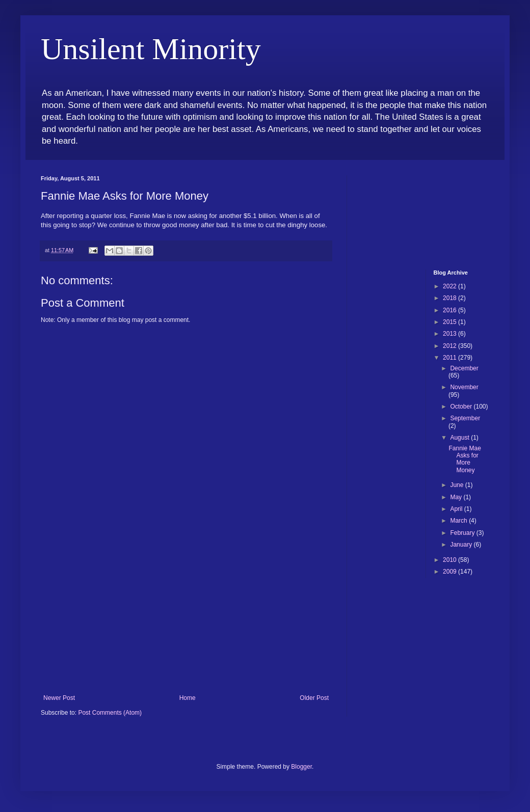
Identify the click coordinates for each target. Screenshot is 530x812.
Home (188, 698)
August (460, 438)
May (457, 497)
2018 (450, 298)
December (464, 368)
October (462, 407)
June (457, 485)
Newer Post (59, 698)
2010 (450, 560)
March (459, 521)
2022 (450, 286)
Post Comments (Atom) (110, 713)
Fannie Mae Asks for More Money (465, 459)
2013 (450, 334)
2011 (450, 358)
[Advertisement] (186, 618)
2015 (450, 322)
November (464, 387)
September (465, 418)
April (457, 509)
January (462, 545)
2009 (450, 572)
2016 (450, 310)
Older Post (314, 698)
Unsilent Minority (151, 49)
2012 (450, 346)
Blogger (301, 767)
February (463, 533)
